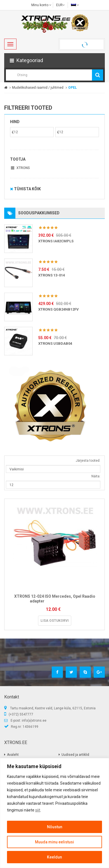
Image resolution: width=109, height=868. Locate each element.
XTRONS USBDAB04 (55, 343)
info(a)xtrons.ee (34, 721)
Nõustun (55, 827)
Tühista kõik (25, 189)
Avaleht (13, 755)
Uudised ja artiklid (75, 755)
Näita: (96, 476)
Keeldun (54, 857)
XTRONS (23, 168)
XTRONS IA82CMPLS (56, 241)
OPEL (73, 88)
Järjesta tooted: (88, 461)
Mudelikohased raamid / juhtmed (38, 88)
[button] (54, 60)
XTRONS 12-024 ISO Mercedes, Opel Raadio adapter (55, 599)
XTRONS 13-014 (52, 275)
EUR (61, 5)
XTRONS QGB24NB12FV (59, 309)
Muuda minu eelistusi (54, 842)
